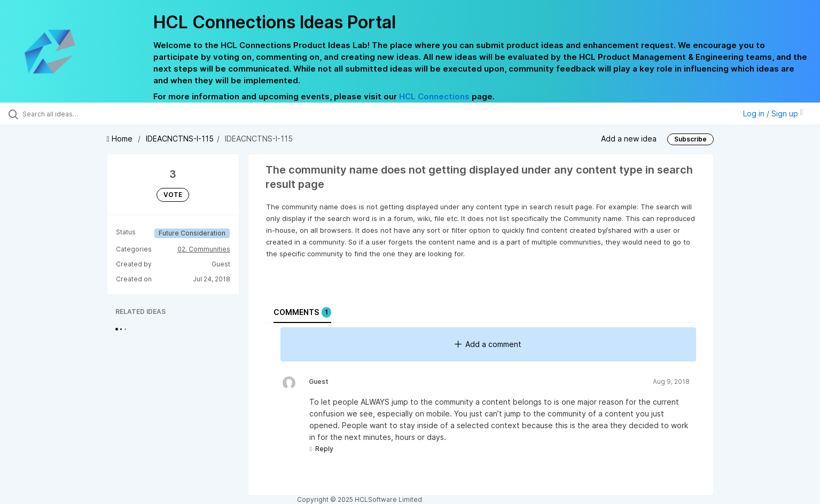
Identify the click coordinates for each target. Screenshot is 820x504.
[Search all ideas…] (95, 114)
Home (121, 139)
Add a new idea (629, 139)
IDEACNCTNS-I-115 (180, 139)
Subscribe (690, 139)
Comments (302, 312)
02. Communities (204, 249)
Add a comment (488, 344)
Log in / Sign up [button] (773, 113)
